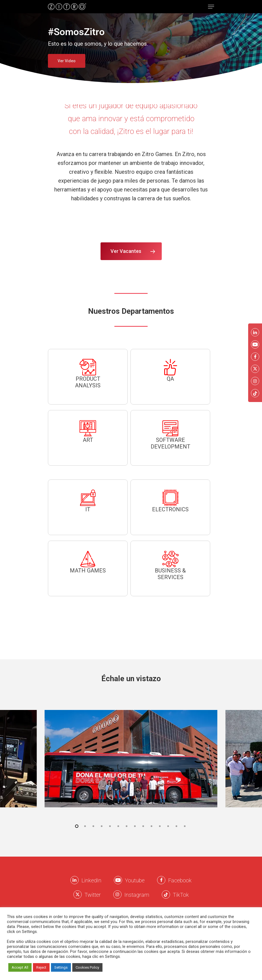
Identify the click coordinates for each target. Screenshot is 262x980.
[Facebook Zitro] (161, 880)
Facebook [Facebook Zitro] (180, 880)
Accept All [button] (20, 967)
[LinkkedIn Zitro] (75, 880)
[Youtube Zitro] (118, 880)
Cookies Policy (87, 967)
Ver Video (67, 61)
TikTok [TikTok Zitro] (181, 895)
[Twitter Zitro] (78, 895)
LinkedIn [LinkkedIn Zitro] (91, 880)
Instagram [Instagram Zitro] (137, 895)
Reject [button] (41, 967)
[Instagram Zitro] (117, 895)
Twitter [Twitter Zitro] (93, 895)
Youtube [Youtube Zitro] (135, 880)
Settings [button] (61, 967)
